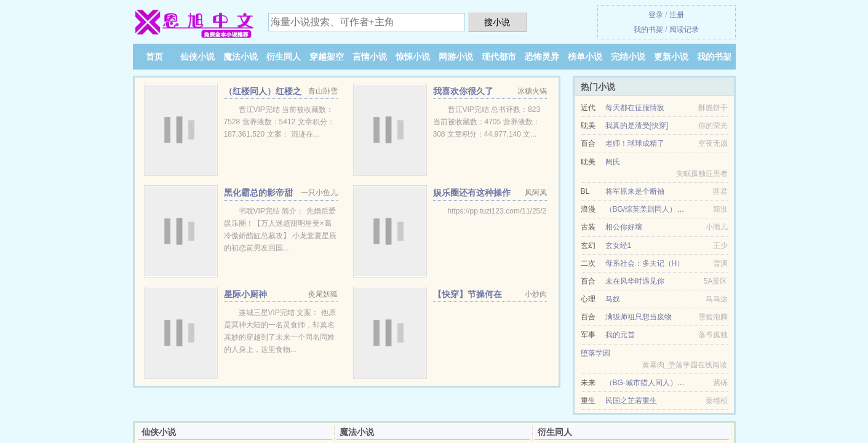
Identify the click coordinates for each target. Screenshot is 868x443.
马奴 (613, 299)
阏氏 (613, 162)
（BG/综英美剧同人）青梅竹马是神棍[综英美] (680, 209)
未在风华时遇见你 (635, 281)
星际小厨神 (245, 294)
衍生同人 (284, 57)
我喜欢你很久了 (463, 91)
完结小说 (628, 57)
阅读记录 (684, 30)
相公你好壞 (624, 227)
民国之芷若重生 (631, 401)
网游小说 (456, 57)
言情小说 (370, 57)
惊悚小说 (413, 57)
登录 (656, 15)
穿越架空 (327, 57)
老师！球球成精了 (635, 143)
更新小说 (671, 57)
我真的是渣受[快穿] (637, 126)
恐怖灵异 (542, 57)
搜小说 (497, 22)
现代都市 (499, 57)
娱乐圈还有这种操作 (472, 193)
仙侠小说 (197, 57)
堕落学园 (595, 353)
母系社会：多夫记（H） (645, 263)
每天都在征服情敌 (635, 108)
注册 (677, 15)
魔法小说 (241, 57)
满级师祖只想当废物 (639, 317)
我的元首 (620, 335)
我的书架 (648, 30)
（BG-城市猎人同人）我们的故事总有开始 (675, 383)
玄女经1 (619, 245)
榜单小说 (585, 57)
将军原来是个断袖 (635, 191)
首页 (154, 57)
